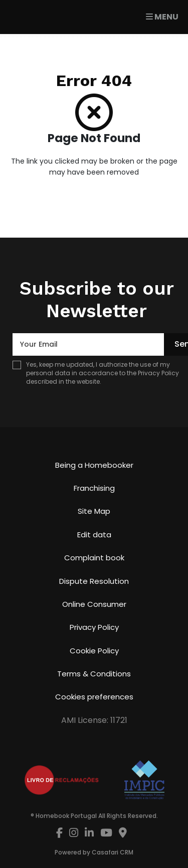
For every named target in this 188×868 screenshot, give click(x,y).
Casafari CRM (113, 852)
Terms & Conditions (94, 674)
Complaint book (94, 558)
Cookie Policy (94, 651)
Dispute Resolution (94, 581)
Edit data (94, 535)
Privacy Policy (158, 373)
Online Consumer (94, 604)
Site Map (94, 511)
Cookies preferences (94, 697)
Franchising (94, 488)
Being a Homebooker (94, 465)
